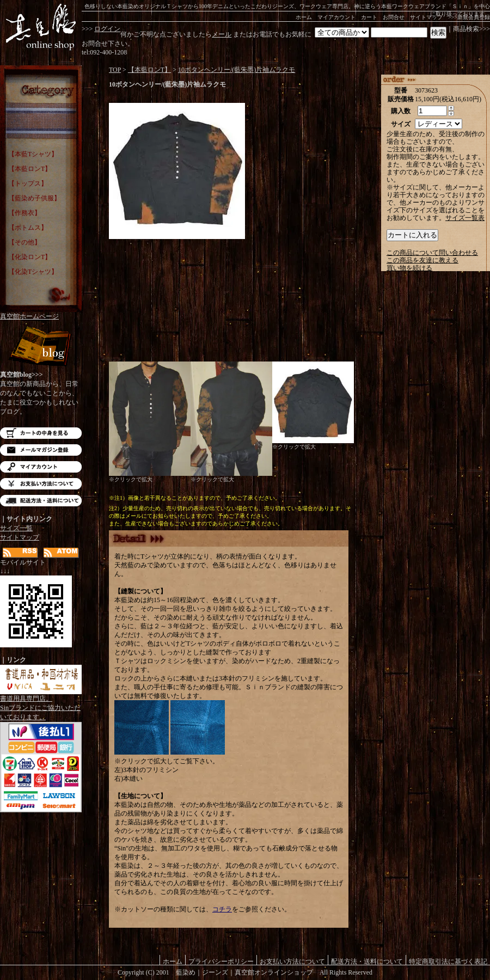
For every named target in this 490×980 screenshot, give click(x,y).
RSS (20, 553)
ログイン (107, 29)
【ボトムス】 (28, 228)
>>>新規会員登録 (469, 17)
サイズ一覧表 (465, 218)
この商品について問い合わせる (432, 253)
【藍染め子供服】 (34, 198)
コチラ (222, 909)
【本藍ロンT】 (30, 169)
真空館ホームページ (29, 316)
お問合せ (394, 17)
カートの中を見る (41, 433)
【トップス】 (28, 183)
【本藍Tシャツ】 (33, 154)
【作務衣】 (24, 213)
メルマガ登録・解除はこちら (41, 450)
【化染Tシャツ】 (33, 272)
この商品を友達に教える (422, 260)
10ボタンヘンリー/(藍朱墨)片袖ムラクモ (237, 70)
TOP (115, 70)
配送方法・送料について (41, 501)
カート (369, 17)
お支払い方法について (41, 484)
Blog (41, 347)
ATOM (61, 553)
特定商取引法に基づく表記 (448, 961)
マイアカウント (336, 17)
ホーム (304, 17)
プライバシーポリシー (221, 961)
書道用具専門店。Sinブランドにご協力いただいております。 (41, 705)
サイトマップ (426, 17)
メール (222, 34)
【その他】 (24, 242)
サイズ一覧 (16, 528)
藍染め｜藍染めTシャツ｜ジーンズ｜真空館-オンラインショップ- (41, 27)
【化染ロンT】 (30, 257)
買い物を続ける (409, 268)
